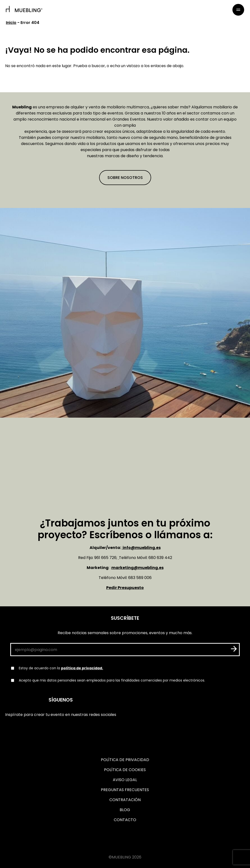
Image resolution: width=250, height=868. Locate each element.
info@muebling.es (141, 548)
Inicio (11, 23)
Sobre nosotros (125, 178)
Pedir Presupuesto (125, 588)
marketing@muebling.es (137, 568)
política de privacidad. (82, 668)
